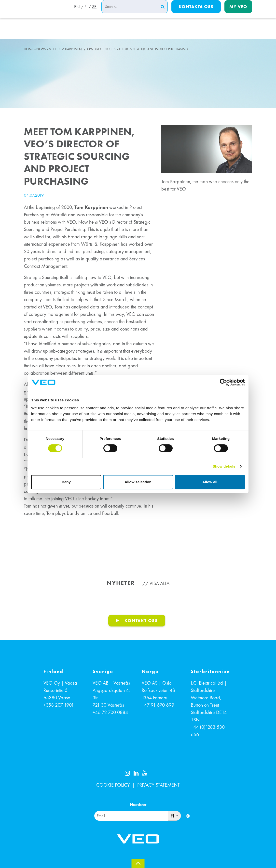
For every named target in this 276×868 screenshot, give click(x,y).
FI (85, 13)
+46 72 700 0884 (110, 712)
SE (94, 13)
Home (29, 49)
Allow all (210, 482)
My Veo (238, 13)
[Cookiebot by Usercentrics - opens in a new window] (223, 382)
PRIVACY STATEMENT (159, 785)
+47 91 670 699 (158, 705)
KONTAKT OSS (141, 620)
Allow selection (138, 482)
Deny (66, 482)
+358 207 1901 (59, 705)
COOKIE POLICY (113, 785)
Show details (224, 466)
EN (76, 13)
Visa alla (159, 583)
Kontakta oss (196, 13)
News (41, 49)
